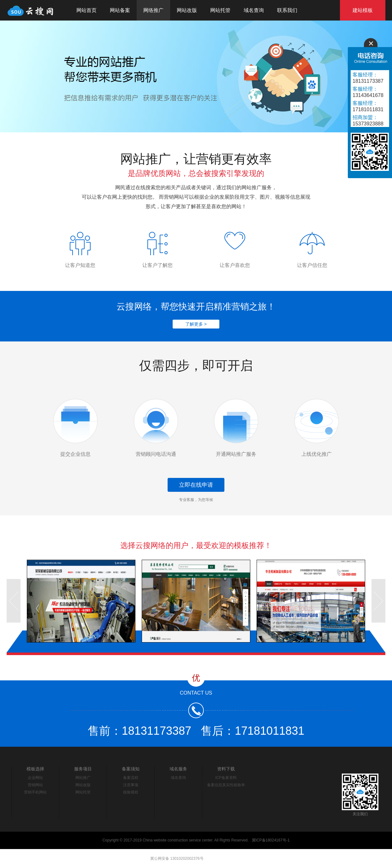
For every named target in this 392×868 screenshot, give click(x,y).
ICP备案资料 (226, 778)
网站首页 (86, 10)
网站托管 (220, 10)
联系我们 (287, 10)
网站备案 (120, 10)
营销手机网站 (35, 792)
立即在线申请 (196, 485)
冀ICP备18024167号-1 (271, 840)
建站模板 (363, 10)
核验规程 (131, 792)
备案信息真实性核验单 (226, 785)
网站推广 (83, 778)
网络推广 (153, 10)
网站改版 (187, 10)
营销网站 (35, 785)
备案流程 (131, 778)
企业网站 (35, 778)
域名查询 (254, 10)
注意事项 (131, 785)
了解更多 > (196, 324)
